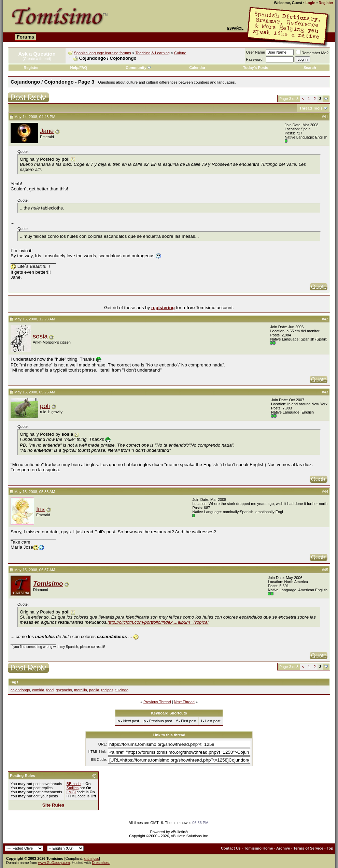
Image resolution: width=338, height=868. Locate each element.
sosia (40, 336)
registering (163, 308)
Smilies (73, 788)
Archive (283, 848)
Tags (14, 682)
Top (330, 848)
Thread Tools (311, 108)
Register (326, 3)
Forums (25, 37)
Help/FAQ (79, 68)
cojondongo (20, 690)
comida (38, 690)
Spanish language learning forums (103, 53)
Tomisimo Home (259, 848)
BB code (74, 784)
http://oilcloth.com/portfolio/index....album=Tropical (158, 622)
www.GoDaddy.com (54, 863)
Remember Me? (312, 53)
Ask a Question (37, 54)
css (96, 858)
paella (94, 690)
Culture (180, 53)
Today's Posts (256, 68)
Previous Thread (157, 702)
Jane (47, 131)
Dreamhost (101, 863)
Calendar (197, 68)
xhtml (88, 858)
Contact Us (231, 848)
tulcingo (122, 690)
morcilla (81, 690)
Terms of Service (308, 848)
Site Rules (53, 805)
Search (310, 68)
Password (254, 59)
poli (45, 406)
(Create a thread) (37, 59)
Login (311, 3)
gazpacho (64, 690)
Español (235, 28)
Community (138, 68)
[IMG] (71, 792)
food (50, 690)
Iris (40, 509)
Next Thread (184, 702)
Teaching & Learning (153, 53)
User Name (256, 52)
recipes (107, 690)
